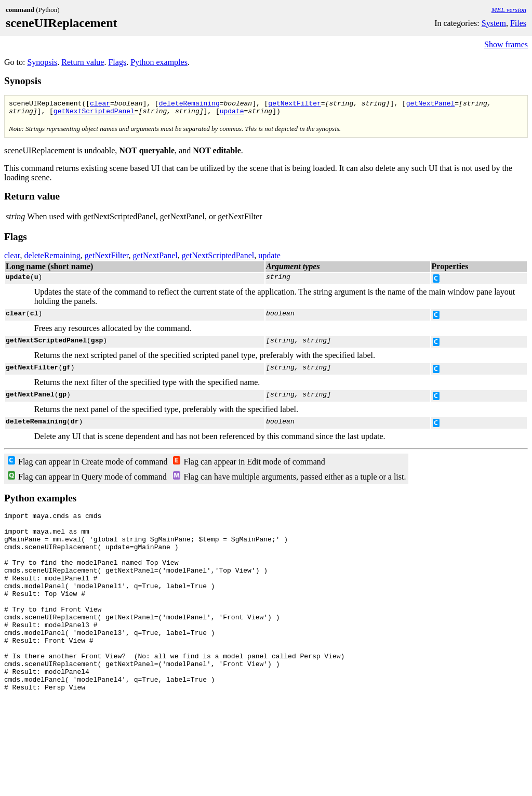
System (494, 23)
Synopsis (42, 62)
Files (518, 23)
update (232, 114)
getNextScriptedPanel (94, 114)
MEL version (509, 10)
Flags (117, 62)
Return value (83, 62)
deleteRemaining (189, 104)
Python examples (159, 62)
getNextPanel (431, 104)
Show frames (506, 44)
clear (100, 104)
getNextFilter (294, 104)
